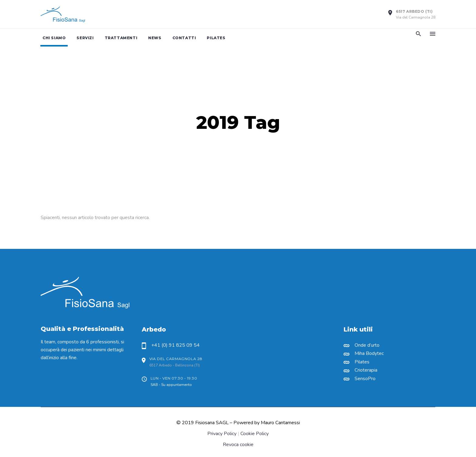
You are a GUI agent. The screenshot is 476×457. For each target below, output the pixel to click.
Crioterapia (366, 370)
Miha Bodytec (369, 353)
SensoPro (365, 379)
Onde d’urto (367, 345)
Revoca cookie (238, 445)
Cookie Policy (255, 434)
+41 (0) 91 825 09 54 (175, 345)
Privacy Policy (222, 434)
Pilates (362, 362)
